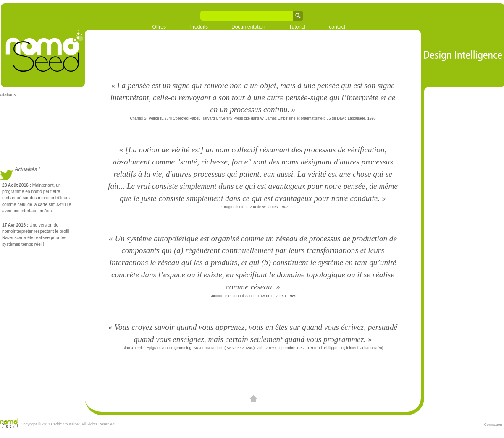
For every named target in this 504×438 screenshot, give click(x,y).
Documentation (248, 27)
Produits (199, 27)
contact (337, 27)
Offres (159, 27)
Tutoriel (297, 27)
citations (8, 95)
